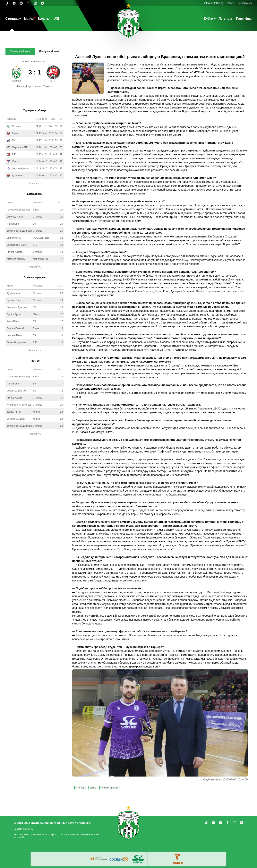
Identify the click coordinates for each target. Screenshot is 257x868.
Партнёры (244, 19)
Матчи (29, 19)
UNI (56, 19)
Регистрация (245, 3)
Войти (231, 3)
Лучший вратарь (110, 788)
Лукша (93, 788)
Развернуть (35, 184)
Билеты (43, 19)
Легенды (225, 19)
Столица (12, 19)
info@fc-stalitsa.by (214, 3)
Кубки (209, 19)
